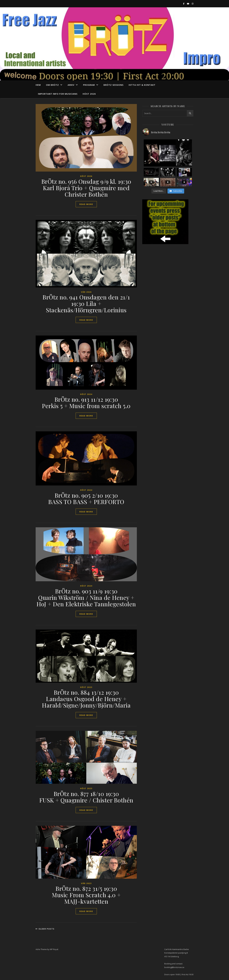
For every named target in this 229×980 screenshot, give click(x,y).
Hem (38, 85)
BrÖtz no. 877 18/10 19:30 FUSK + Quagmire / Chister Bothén (86, 797)
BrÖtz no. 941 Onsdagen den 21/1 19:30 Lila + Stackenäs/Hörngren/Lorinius (86, 303)
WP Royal (54, 949)
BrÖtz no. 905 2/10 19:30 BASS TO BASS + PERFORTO (86, 498)
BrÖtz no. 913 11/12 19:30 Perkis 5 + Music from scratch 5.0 (86, 402)
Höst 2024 (86, 394)
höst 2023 (86, 687)
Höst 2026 (89, 94)
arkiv (71, 85)
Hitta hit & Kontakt (142, 85)
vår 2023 (86, 883)
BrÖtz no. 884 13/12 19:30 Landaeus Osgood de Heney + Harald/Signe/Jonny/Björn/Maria (86, 699)
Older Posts (45, 929)
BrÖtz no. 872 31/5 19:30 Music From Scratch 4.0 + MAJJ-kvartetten (86, 895)
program (89, 85)
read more (86, 204)
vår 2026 (86, 292)
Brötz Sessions (113, 85)
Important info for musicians (58, 94)
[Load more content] (159, 191)
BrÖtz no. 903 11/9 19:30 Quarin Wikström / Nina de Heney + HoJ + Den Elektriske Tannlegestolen (86, 597)
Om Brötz (52, 85)
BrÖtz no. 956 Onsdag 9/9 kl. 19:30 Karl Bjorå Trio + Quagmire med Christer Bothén (86, 188)
